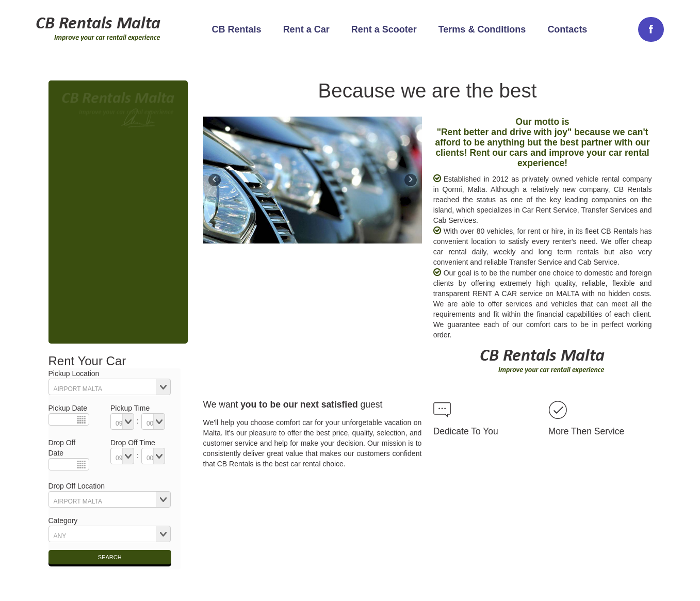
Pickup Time (130, 408)
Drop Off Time (133, 443)
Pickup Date (68, 408)
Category (63, 521)
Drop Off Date (62, 448)
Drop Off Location (77, 486)
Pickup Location (74, 373)
